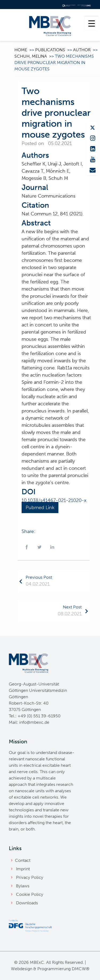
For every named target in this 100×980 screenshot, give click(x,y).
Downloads (27, 903)
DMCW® (81, 969)
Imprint (23, 869)
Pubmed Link (40, 508)
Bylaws (23, 886)
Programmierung (54, 969)
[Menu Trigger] (92, 23)
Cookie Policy (30, 894)
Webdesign (22, 969)
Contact (23, 860)
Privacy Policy (30, 877)
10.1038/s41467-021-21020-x (54, 500)
